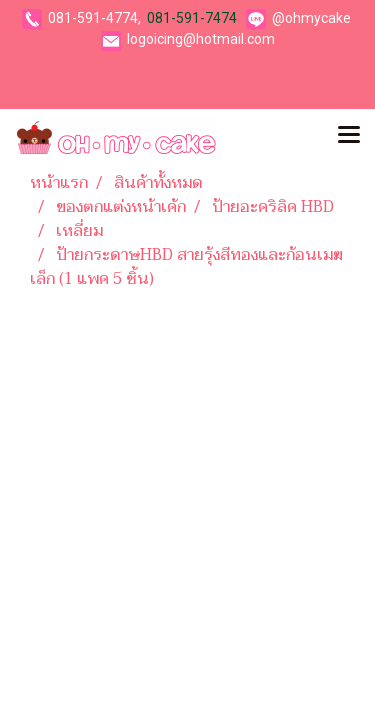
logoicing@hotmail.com (201, 39)
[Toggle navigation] (349, 137)
